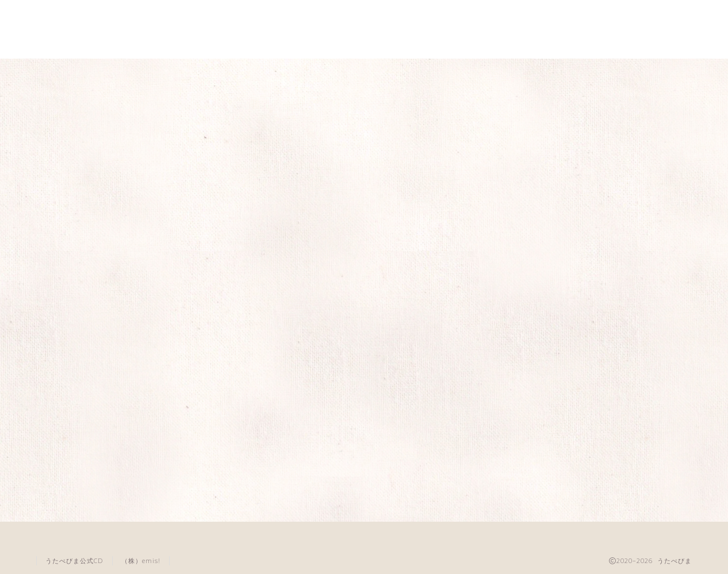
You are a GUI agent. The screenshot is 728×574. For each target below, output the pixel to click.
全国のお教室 (364, 74)
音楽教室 (457, 74)
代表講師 (551, 74)
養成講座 (271, 74)
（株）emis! (141, 560)
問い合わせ (645, 74)
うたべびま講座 (177, 74)
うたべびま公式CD (74, 560)
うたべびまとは (83, 74)
